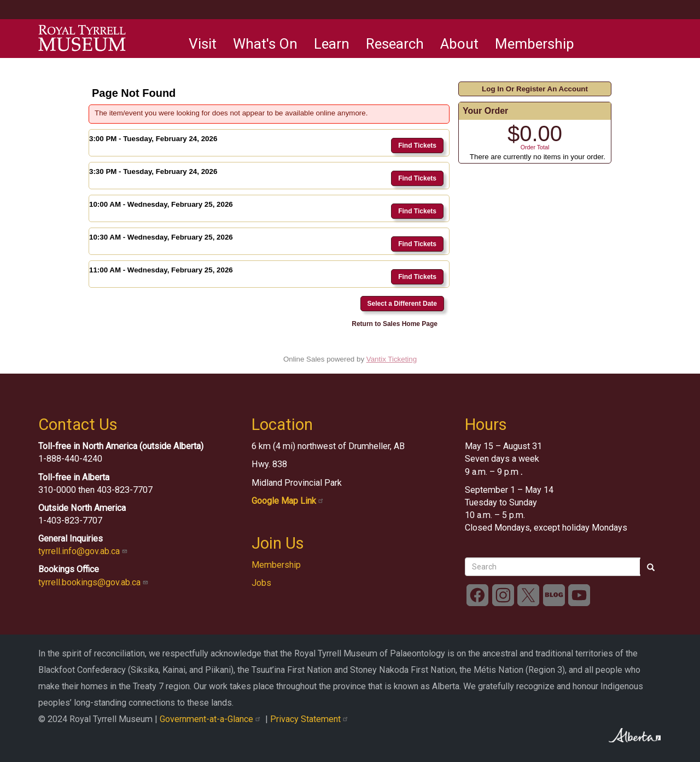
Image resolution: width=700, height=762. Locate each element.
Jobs (261, 583)
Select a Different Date (402, 304)
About (459, 44)
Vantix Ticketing (392, 359)
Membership (535, 44)
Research (395, 44)
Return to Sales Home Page (395, 324)
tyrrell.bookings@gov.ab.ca (94, 582)
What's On (265, 44)
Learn (332, 44)
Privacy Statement (310, 719)
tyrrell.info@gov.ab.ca (84, 551)
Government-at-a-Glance (212, 719)
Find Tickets (417, 146)
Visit (203, 44)
